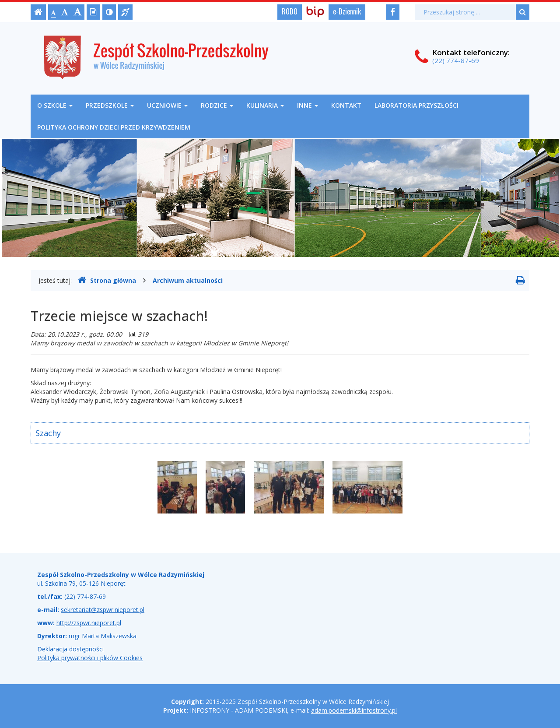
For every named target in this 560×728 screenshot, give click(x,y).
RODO (290, 11)
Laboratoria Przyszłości (416, 105)
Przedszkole (110, 105)
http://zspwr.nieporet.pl (89, 623)
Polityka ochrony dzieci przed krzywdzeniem (114, 127)
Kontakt (346, 105)
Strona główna (107, 280)
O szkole (55, 105)
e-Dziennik (347, 11)
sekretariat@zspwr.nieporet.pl (103, 610)
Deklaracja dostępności (70, 649)
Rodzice (217, 105)
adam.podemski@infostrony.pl (354, 710)
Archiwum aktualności (188, 280)
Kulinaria (265, 105)
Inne (308, 105)
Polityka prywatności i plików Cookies (90, 658)
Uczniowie (167, 105)
